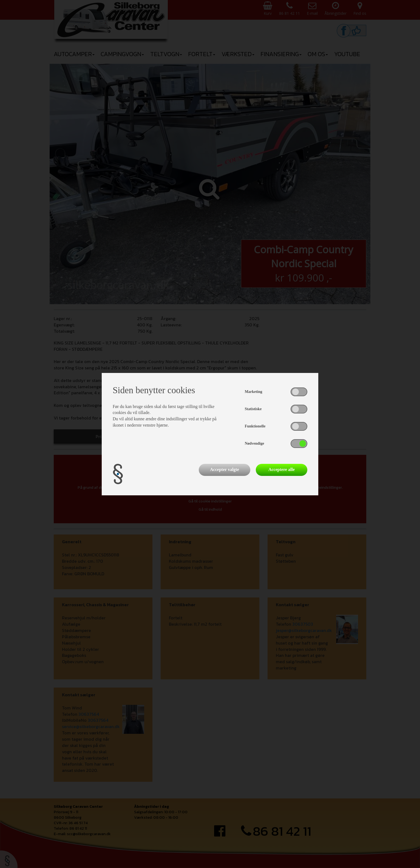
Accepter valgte (225, 469)
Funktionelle (255, 426)
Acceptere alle (282, 469)
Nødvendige (255, 443)
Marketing (254, 392)
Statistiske (253, 409)
